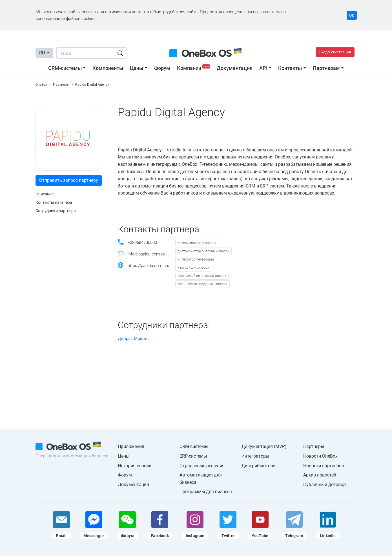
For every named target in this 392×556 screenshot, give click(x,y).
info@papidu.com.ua (147, 254)
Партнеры (314, 446)
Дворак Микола (134, 339)
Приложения (131, 446)
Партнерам (326, 68)
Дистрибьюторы (259, 466)
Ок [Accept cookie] (352, 15)
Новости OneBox (320, 456)
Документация (235, 68)
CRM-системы (65, 68)
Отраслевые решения (202, 466)
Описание (45, 194)
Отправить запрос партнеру (69, 180)
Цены (137, 68)
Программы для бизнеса (206, 492)
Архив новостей (320, 475)
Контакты (290, 68)
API (263, 68)
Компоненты (108, 68)
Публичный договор (325, 485)
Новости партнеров (324, 466)
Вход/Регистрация (335, 52)
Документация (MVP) (264, 446)
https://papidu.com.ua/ (149, 266)
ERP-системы (193, 456)
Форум (162, 68)
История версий (135, 466)
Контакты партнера (54, 202)
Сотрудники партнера (56, 211)
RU (43, 53)
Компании (194, 68)
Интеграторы (255, 456)
